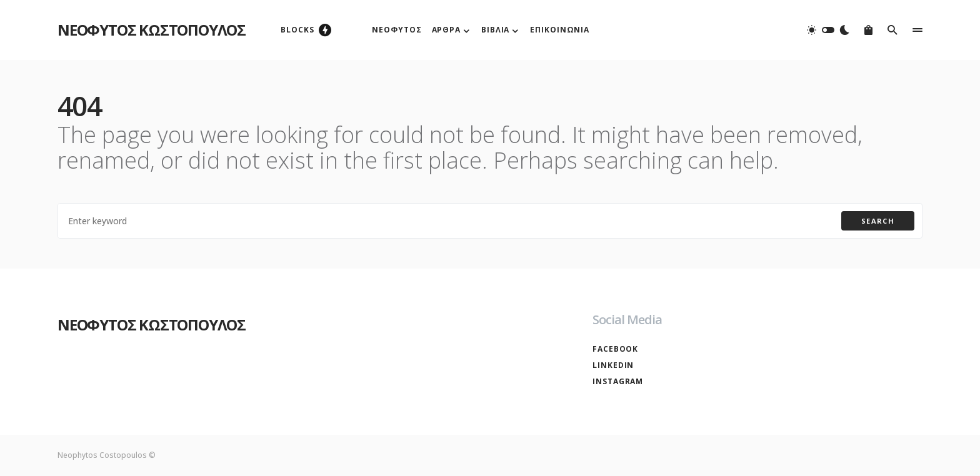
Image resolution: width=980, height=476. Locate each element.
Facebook (615, 349)
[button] (828, 30)
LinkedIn (613, 365)
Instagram (618, 381)
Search (878, 221)
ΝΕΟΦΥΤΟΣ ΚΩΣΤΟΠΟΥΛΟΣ (152, 30)
